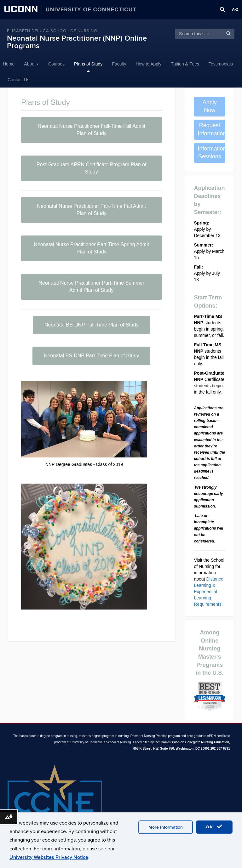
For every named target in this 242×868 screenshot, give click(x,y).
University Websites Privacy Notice (49, 857)
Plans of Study (88, 64)
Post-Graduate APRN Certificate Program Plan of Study (92, 168)
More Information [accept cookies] (166, 827)
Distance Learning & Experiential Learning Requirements (209, 592)
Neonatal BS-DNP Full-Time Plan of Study (92, 325)
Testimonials (221, 64)
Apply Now (210, 106)
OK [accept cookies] (214, 827)
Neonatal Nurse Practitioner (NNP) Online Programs (77, 42)
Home (9, 64)
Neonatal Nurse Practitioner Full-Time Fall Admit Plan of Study (91, 130)
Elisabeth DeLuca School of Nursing (52, 31)
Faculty (119, 64)
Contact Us (18, 80)
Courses (56, 64)
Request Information (212, 129)
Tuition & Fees (185, 64)
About (31, 64)
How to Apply (149, 64)
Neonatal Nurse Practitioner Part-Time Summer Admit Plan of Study (91, 286)
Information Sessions (212, 153)
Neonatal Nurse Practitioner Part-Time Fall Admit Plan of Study (92, 210)
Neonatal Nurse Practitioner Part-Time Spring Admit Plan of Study (91, 248)
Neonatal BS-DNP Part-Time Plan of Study (91, 356)
